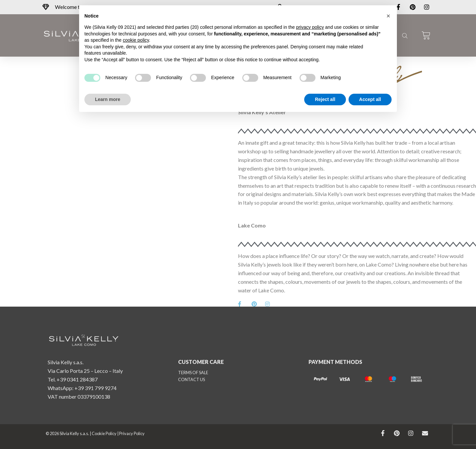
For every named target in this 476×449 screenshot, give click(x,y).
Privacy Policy (132, 433)
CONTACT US (191, 379)
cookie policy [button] (136, 40)
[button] (388, 16)
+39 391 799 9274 (95, 388)
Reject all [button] (325, 99)
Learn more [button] (108, 99)
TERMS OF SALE (193, 373)
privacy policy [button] (310, 27)
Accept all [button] (370, 99)
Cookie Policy (104, 433)
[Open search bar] (404, 35)
